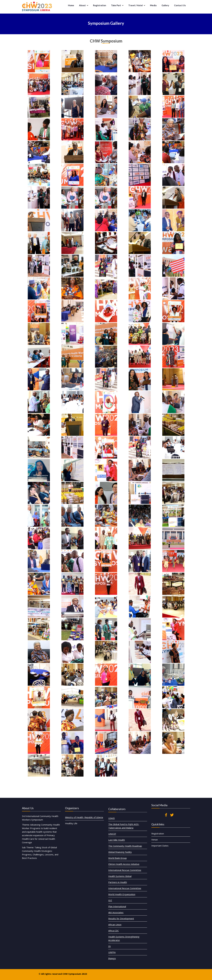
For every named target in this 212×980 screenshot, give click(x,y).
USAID (122, 860)
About (82, 5)
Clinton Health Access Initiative (126, 876)
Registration (100, 5)
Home (71, 5)
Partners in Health (124, 883)
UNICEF (122, 865)
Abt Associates (123, 894)
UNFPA (122, 909)
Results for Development (125, 896)
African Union (123, 898)
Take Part (116, 5)
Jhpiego (122, 911)
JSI (121, 906)
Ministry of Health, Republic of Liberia (84, 816)
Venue (165, 831)
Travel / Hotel (136, 5)
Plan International (124, 892)
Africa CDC (122, 901)
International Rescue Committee (127, 879)
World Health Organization (125, 887)
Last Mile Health (124, 868)
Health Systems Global (125, 881)
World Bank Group (124, 874)
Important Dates (167, 833)
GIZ (121, 890)
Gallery (165, 5)
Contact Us (180, 5)
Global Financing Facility (125, 872)
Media (153, 5)
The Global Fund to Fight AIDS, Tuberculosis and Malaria (126, 862)
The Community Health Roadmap (127, 870)
